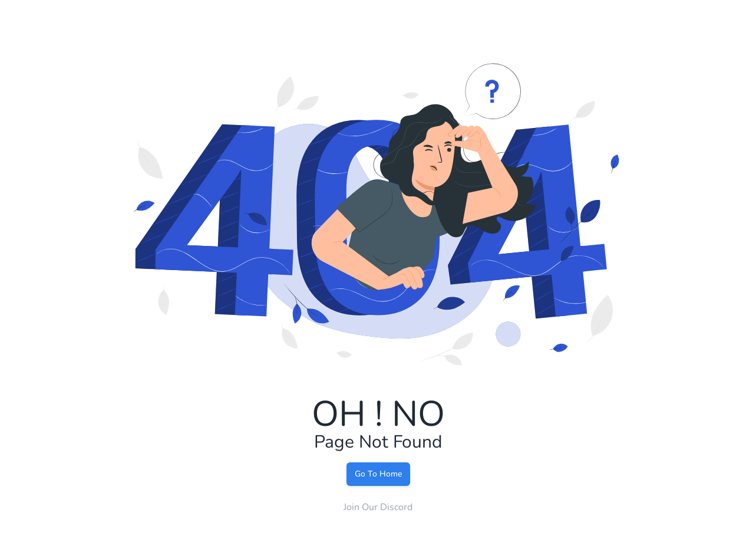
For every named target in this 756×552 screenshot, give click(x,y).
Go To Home (378, 474)
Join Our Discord (378, 507)
